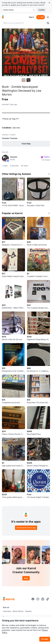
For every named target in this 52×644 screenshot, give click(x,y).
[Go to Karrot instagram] (38, 599)
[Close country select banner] (49, 3)
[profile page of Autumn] (5, 158)
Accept (45, 639)
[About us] (48, 17)
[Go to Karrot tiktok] (48, 599)
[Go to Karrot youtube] (43, 599)
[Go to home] (3, 17)
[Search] (48, 23)
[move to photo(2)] (28, 80)
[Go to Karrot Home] (9, 599)
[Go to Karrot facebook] (33, 599)
